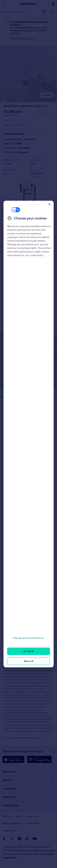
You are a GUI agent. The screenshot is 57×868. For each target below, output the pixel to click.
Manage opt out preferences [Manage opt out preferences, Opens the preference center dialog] (29, 638)
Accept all (28, 651)
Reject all (28, 661)
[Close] (49, 204)
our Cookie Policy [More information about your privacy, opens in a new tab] (35, 255)
